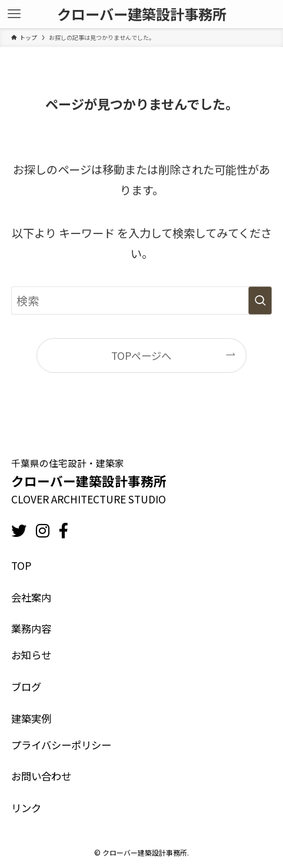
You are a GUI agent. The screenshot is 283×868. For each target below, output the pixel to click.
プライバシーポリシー (61, 745)
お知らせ (31, 655)
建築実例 (31, 718)
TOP (21, 565)
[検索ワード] (141, 301)
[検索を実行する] (260, 301)
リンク (26, 808)
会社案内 (31, 597)
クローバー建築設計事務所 (142, 14)
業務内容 (31, 628)
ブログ (26, 687)
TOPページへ (141, 355)
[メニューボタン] (14, 14)
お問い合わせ (41, 776)
